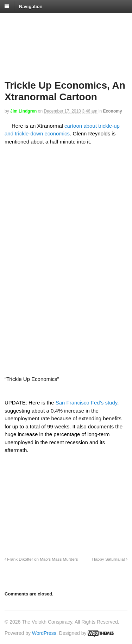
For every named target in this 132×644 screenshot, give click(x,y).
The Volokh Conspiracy (54, 22)
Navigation (31, 6)
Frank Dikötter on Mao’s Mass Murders (41, 559)
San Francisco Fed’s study (86, 403)
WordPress (44, 633)
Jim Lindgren (23, 111)
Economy (113, 111)
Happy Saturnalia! (110, 559)
